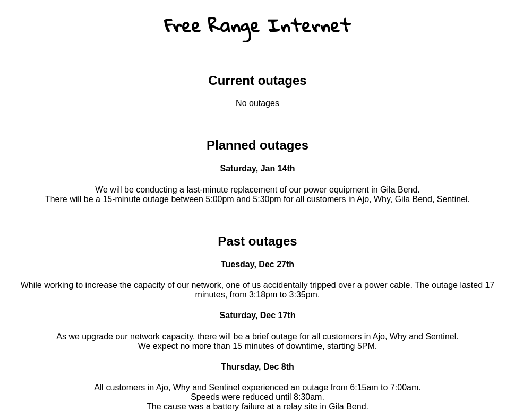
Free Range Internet (257, 25)
